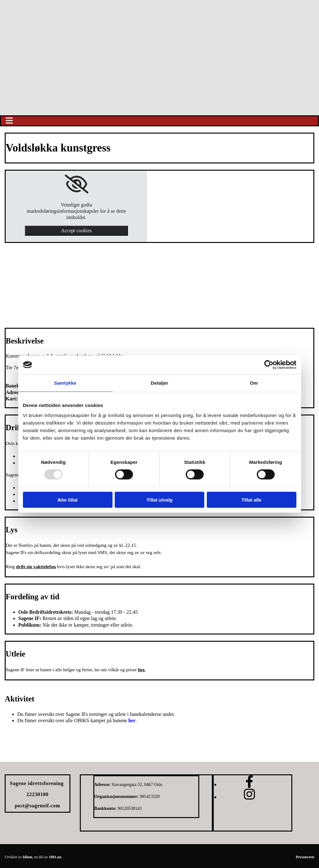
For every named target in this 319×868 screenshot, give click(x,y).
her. (142, 670)
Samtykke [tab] (65, 383)
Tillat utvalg (159, 500)
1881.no (55, 857)
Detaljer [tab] (160, 383)
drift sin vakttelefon (36, 567)
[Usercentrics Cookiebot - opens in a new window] (269, 365)
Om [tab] (254, 383)
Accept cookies (76, 231)
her (132, 720)
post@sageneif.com (37, 806)
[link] (77, 184)
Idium (27, 857)
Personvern (305, 857)
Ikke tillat (68, 500)
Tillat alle (251, 500)
